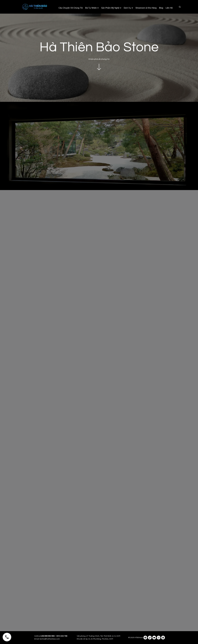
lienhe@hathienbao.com (50, 639)
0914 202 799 (62, 636)
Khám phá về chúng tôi (99, 57)
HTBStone (139, 638)
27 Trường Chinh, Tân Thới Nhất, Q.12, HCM (103, 636)
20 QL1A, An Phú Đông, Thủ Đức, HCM (98, 639)
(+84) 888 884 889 (47, 636)
